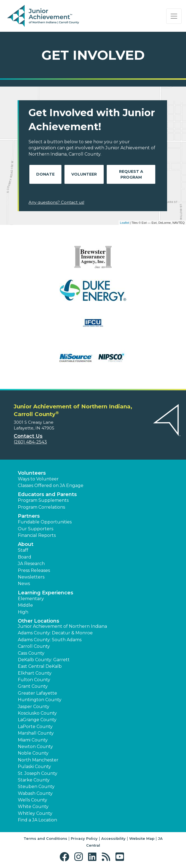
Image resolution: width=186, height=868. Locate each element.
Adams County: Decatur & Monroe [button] (55, 633)
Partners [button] (29, 516)
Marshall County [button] (36, 733)
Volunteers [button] (32, 473)
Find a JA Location (37, 820)
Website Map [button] (142, 838)
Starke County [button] (34, 780)
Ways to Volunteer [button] (38, 479)
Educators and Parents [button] (47, 494)
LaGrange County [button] (37, 720)
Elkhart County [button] (35, 673)
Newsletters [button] (31, 577)
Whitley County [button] (35, 813)
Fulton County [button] (34, 680)
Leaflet (124, 223)
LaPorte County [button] (35, 727)
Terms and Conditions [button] (45, 838)
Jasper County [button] (34, 707)
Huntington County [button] (40, 700)
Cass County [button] (31, 653)
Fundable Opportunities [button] (45, 522)
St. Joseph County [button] (38, 773)
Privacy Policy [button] (84, 838)
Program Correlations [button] (41, 507)
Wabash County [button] (35, 793)
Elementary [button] (31, 599)
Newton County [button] (35, 747)
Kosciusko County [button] (37, 713)
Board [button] (25, 557)
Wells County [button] (33, 800)
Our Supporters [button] (36, 529)
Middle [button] (25, 605)
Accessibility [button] (113, 838)
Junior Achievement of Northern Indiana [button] (62, 626)
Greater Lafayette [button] (37, 693)
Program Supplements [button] (43, 500)
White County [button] (33, 807)
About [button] (26, 544)
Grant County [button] (33, 686)
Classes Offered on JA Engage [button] (51, 485)
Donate (45, 174)
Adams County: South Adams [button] (50, 640)
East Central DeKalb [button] (40, 666)
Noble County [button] (33, 753)
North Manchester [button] (38, 760)
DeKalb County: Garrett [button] (44, 660)
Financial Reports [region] (37, 535)
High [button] (23, 612)
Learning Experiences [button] (46, 593)
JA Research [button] (31, 564)
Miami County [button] (33, 740)
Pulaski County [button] (34, 767)
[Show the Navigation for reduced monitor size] (174, 16)
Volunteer (84, 174)
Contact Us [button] (28, 436)
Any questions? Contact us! (56, 202)
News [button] (24, 584)
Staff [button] (23, 550)
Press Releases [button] (34, 570)
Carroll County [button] (34, 646)
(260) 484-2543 (30, 442)
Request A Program (131, 174)
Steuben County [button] (36, 787)
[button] (66, 857)
